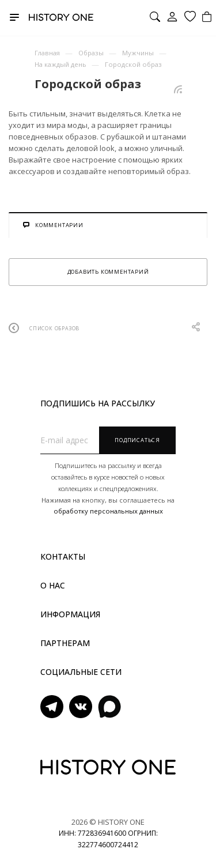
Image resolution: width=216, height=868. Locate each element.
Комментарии (53, 225)
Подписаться (137, 440)
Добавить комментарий (108, 272)
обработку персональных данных (108, 511)
